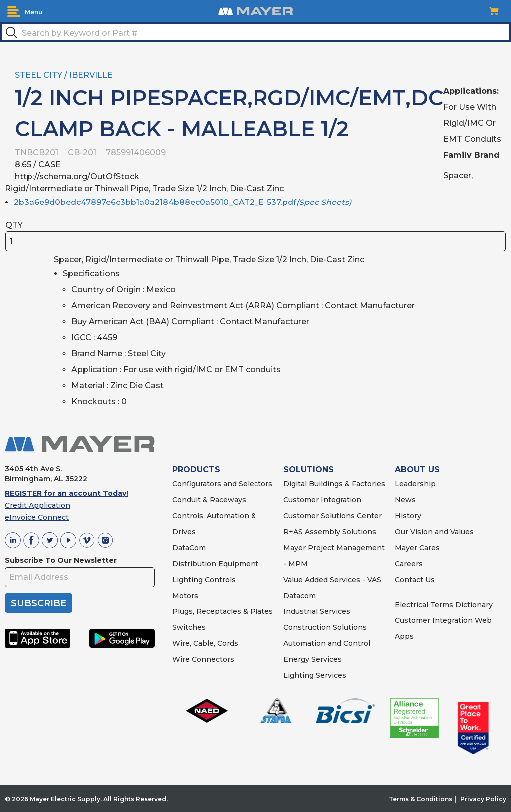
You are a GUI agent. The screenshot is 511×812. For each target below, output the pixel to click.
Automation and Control (327, 643)
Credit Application (38, 505)
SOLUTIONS (309, 470)
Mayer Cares (417, 548)
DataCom (189, 548)
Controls (219, 580)
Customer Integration (322, 500)
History (408, 516)
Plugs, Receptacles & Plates (223, 611)
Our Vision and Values (434, 532)
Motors (185, 596)
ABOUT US (417, 470)
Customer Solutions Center (333, 516)
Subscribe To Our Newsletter (61, 560)
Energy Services (313, 659)
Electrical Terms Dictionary (444, 605)
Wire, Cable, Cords (205, 643)
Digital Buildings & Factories (334, 484)
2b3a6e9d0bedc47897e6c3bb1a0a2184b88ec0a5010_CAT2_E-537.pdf (183, 202)
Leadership (415, 484)
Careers (409, 564)
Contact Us (415, 580)
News (405, 500)
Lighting (187, 580)
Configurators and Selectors (222, 484)
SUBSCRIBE (39, 603)
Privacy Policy (483, 799)
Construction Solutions (325, 627)
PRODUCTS (196, 470)
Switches (189, 627)
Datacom (300, 596)
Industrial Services (317, 611)
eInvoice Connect (37, 517)
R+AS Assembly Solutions (330, 532)
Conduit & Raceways (209, 500)
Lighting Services (315, 675)
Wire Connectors (203, 659)
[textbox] (255, 32)
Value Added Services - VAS (332, 580)
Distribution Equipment (215, 564)
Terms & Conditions (420, 799)
